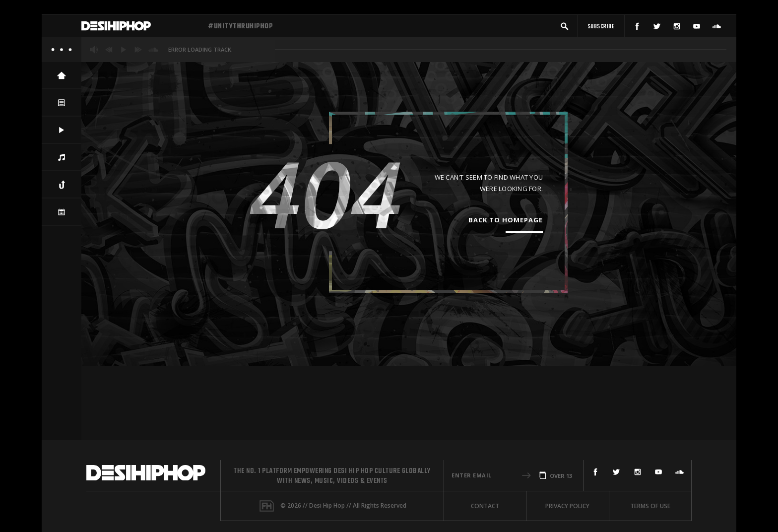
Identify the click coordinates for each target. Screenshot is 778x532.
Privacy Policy (567, 506)
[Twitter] (657, 29)
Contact (485, 506)
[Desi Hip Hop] (141, 29)
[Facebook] (637, 29)
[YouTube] (697, 29)
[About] (62, 55)
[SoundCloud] (716, 29)
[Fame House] (267, 506)
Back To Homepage (506, 225)
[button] (565, 29)
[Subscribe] (601, 29)
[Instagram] (677, 29)
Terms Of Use (650, 506)
